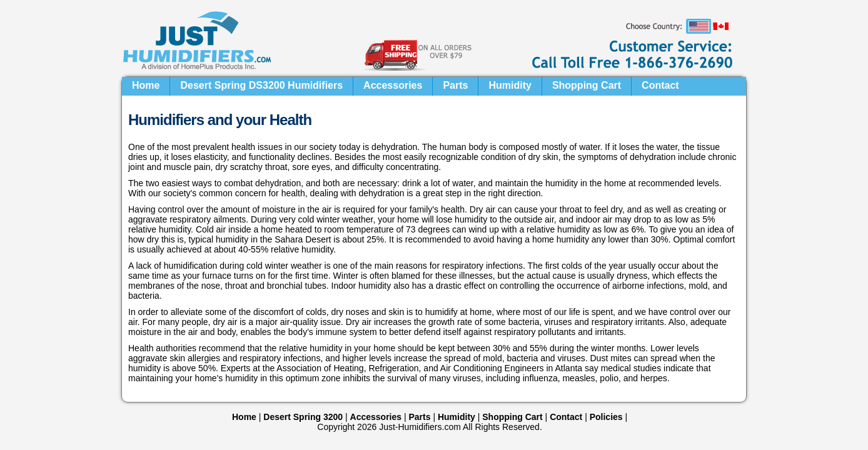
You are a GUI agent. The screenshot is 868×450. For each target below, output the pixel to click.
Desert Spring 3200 (303, 417)
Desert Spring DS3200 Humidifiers (261, 85)
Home (146, 85)
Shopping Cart (587, 85)
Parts (455, 85)
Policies (606, 417)
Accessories (393, 85)
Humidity (510, 85)
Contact (660, 85)
